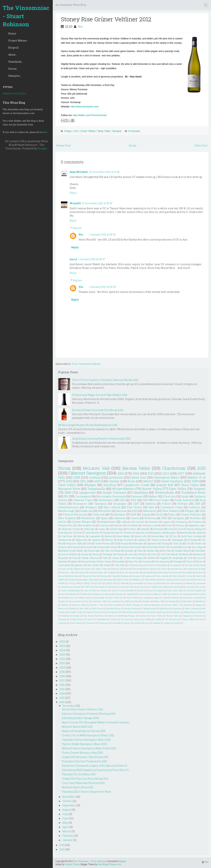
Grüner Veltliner (88, 131)
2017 (181, 473)
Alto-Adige (197, 547)
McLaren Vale (96, 468)
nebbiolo (195, 507)
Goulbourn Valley (159, 594)
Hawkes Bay (153, 551)
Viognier (199, 489)
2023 (135, 511)
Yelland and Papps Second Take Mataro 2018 (100, 395)
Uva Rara (125, 619)
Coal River (67, 536)
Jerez (165, 598)
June (65, 818)
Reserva (143, 612)
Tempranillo (96, 489)
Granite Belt (165, 485)
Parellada (120, 561)
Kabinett (175, 598)
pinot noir (139, 477)
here (45, 132)
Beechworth (186, 533)
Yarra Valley (190, 485)
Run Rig (87, 616)
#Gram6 (150, 547)
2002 (154, 554)
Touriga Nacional (111, 533)
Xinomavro (91, 623)
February (68, 836)
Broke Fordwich (125, 540)
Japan (157, 598)
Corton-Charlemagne (71, 590)
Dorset (141, 590)
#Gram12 (142, 554)
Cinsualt (144, 587)
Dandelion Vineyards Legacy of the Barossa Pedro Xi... (95, 766)
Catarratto (65, 587)
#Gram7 (162, 547)
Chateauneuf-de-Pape (196, 569)
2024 (203, 511)
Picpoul (125, 543)
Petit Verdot (134, 507)
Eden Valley (177, 489)
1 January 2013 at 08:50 (103, 287)
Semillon (110, 485)
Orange (114, 481)
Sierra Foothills (69, 554)
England (160, 590)
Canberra (142, 540)
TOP (205, 862)
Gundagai (111, 572)
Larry (73, 259)
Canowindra (175, 583)
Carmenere (201, 583)
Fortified (151, 558)
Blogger (42, 148)
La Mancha (198, 598)
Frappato (164, 558)
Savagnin (137, 576)
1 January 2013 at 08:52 (103, 234)
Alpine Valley (101, 569)
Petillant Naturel (183, 551)
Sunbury (143, 616)
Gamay (146, 514)
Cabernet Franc (83, 500)
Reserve (153, 612)
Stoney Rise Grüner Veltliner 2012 (106, 19)
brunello (117, 623)
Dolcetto (81, 536)
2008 (68, 492)
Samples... (15, 76)
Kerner (186, 598)
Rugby (77, 616)
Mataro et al (197, 477)
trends (177, 623)
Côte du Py (116, 590)
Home (12, 33)
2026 (62, 641)
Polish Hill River (194, 561)
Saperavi (78, 565)
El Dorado (193, 540)
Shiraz (64, 468)
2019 (97, 481)
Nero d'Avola (112, 507)
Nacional (188, 605)
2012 (76, 131)
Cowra (135, 518)
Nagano (199, 605)
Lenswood (73, 601)
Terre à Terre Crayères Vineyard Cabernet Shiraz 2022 (105, 380)
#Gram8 (174, 547)
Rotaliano (66, 616)
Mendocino (201, 601)
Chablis (80, 551)
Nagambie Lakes (197, 525)
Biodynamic (118, 514)
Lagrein (167, 522)
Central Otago (116, 529)
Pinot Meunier (65, 533)
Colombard (178, 587)
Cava (75, 558)
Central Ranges (81, 522)
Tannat (65, 529)
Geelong (108, 594)
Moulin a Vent (97, 605)
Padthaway (164, 608)
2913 (115, 583)
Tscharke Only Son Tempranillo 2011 (84, 761)
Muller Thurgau (133, 605)
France (166, 504)
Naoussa (62, 608)
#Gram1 (198, 543)
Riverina (150, 518)
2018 (77, 477)
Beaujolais (171, 533)
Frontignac (96, 594)
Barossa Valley (136, 468)
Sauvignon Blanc (167, 477)
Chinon (133, 587)
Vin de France (171, 619)
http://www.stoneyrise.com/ (85, 107)
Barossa (121, 511)
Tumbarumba (65, 540)
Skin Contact (93, 565)
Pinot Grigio (161, 500)
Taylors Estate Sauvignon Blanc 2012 (84, 744)
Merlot (148, 481)
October (67, 801)
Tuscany (114, 619)
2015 (201, 468)
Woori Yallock (76, 623)
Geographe (120, 504)
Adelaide (126, 522)
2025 (194, 565)
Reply (73, 193)
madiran (157, 623)
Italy (151, 507)
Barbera (150, 504)
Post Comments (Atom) (86, 364)
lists (147, 623)
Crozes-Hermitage (133, 558)
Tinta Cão (178, 543)
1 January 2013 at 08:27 (92, 259)
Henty (122, 572)
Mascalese (187, 601)
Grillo (190, 558)
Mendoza (154, 572)
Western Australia (152, 525)
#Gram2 (101, 547)
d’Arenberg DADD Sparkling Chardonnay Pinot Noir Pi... (96, 770)
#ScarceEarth (144, 565)
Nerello (73, 608)
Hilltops (183, 504)
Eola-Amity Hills (175, 590)
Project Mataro (18, 41)
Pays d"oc (133, 561)
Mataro (74, 561)
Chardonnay (174, 468)
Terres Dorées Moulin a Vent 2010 (82, 753)
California (201, 533)
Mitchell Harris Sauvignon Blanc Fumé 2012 (89, 748)
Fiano (172, 514)
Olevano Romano (132, 608)
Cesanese (122, 587)
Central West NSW (82, 587)
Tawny (96, 554)
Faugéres (199, 590)
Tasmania (117, 131)
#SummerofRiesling (164, 529)
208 (201, 565)
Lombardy (115, 601)
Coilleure (166, 587)
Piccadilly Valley (76, 612)
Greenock (99, 514)
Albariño (174, 554)
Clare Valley (67, 485)
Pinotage (178, 561)
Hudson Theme (72, 864)
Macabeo (63, 561)
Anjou (150, 583)
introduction (98, 580)
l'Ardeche (138, 623)
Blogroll (14, 48)
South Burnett (92, 533)
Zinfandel (145, 529)
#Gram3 (113, 547)
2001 (187, 565)
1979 (71, 583)
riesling (95, 477)
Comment (191, 587)
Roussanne (80, 504)
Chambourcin (177, 569)
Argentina (115, 569)
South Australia (184, 500)
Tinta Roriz (177, 576)
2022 (134, 500)
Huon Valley (114, 598)
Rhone (163, 612)
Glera (140, 551)
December (69, 706)
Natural (62, 576)
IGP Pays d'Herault (132, 598)
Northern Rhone (113, 608)
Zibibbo (61, 580)
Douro (150, 590)
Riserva (202, 612)
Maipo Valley (160, 601)
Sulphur (148, 576)
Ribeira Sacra (190, 612)
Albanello (125, 583)
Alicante (88, 569)
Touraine (62, 619)
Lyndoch (127, 601)
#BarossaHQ (122, 580)
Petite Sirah (74, 576)
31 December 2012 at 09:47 (97, 203)
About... (13, 55)
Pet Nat (167, 551)
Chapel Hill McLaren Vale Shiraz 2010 (85, 757)
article (62, 522)
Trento (90, 619)
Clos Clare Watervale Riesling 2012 (83, 783)
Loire (200, 558)
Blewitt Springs (150, 569)
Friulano (84, 594)
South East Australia (191, 536)
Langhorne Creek (136, 485)
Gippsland (131, 594)
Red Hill (122, 612)
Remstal (132, 612)
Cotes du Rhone (112, 551)
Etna (189, 590)
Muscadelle (187, 572)
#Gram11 (63, 547)
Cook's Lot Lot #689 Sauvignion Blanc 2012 (88, 735)
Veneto (107, 565)
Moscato (118, 525)
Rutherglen (138, 543)
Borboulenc (161, 583)
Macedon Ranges (142, 601)
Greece (203, 594)
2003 (163, 554)
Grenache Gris (67, 598)
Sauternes (99, 616)
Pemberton (88, 518)
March (66, 831)
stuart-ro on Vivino (14, 93)
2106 (180, 529)
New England (67, 518)
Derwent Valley (68, 572)
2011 (83, 481)
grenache (116, 477)
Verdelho (195, 518)
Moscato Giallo (79, 605)
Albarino (77, 569)
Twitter (189, 576)
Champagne (177, 540)
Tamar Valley (104, 131)
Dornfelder (129, 590)
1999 (86, 583)
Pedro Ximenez (192, 608)
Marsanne (150, 511)
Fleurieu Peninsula (75, 514)
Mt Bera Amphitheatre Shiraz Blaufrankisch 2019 (88, 425)
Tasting (165, 543)
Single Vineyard (115, 492)
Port (102, 612)
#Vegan (68, 131)
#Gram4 (125, 547)
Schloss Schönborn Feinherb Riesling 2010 (89, 714)
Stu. (80, 26)
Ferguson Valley (75, 543)
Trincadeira (101, 619)
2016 (121, 473)
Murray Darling (195, 529)
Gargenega (178, 558)
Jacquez (132, 572)
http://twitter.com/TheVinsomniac (90, 115)
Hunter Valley (152, 489)
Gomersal (144, 594)
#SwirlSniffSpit (160, 565)
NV (66, 496)
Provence (104, 576)
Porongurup (181, 522)
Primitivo (132, 529)
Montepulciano (106, 522)
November (69, 797)
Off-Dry (173, 536)
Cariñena (188, 583)
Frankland (72, 594)
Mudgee (90, 485)
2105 (60, 569)
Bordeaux (197, 554)
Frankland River (193, 492)
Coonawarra (83, 496)
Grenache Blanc (96, 572)
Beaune (136, 569)
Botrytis (109, 540)
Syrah (185, 496)
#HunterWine (65, 525)
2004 (133, 514)
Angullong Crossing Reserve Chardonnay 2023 (101, 439)
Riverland (132, 525)
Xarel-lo (199, 576)
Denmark (153, 522)
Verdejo (158, 619)
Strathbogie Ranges (126, 616)
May (65, 823)
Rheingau (125, 576)
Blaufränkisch (65, 551)
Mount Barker (123, 536)
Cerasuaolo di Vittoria (104, 587)
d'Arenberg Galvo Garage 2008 (80, 718)
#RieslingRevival (86, 525)
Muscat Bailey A (172, 605)
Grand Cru (175, 594)
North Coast (97, 608)
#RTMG (62, 583)
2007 (136, 504)
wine (131, 554)
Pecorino (146, 561)
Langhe (62, 601)
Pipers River (92, 612)
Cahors (164, 569)
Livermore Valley (100, 601)
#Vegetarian (176, 565)
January (67, 840)
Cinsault (140, 522)
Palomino (177, 608)
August (66, 810)
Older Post (201, 146)
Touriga (120, 554)
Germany (129, 551)
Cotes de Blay (90, 590)
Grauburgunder (190, 594)
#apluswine (82, 540)
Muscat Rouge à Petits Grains (96, 561)
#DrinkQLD (171, 580)
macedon (140, 533)
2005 (164, 518)
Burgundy (63, 558)
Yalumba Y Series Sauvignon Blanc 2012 (86, 740)
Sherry (111, 616)
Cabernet (119, 518)
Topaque (186, 616)
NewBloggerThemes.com (110, 864)
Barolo (186, 554)
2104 (100, 583)
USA (188, 543)
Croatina (104, 590)
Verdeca (148, 619)
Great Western (103, 543)
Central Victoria (159, 540)
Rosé (131, 481)
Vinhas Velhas (188, 619)
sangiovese (87, 492)
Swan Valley (157, 616)
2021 (122, 500)
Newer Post (64, 146)
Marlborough (66, 511)
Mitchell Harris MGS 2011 (77, 727)
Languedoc (95, 536)
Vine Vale (120, 565)
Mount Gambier (115, 605)
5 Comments (134, 131)
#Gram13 (75, 547)
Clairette (155, 587)
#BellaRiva (137, 580)
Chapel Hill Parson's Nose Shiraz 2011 (85, 779)
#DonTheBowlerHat (154, 580)
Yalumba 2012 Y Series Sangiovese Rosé (86, 792)
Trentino (128, 533)
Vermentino (106, 500)
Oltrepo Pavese (149, 608)
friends (127, 623)
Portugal (111, 612)
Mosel (175, 572)
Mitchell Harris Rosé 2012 (78, 787)
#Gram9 (183, 580)
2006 (197, 504)
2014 (136, 473)
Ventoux (137, 619)
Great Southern (172, 481)
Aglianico (96, 540)
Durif (169, 525)
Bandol (126, 569)
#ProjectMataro (123, 489)
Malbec (153, 496)
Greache (82, 572)
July (65, 814)
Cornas (115, 558)
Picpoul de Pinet (89, 576)
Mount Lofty (141, 536)
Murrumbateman (152, 605)
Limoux (85, 601)
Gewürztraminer (68, 507)
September (69, 805)
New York (84, 608)
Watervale (89, 529)
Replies (77, 228)
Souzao (85, 554)
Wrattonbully (165, 492)
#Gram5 (138, 547)
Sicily (159, 514)
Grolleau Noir (84, 598)
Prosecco (197, 522)
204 (93, 583)
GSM (89, 543)
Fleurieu (180, 525)
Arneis (102, 529)
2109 (68, 569)
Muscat (199, 572)
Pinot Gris (169, 496)
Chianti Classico (90, 558)
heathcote (86, 511)
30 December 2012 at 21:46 (104, 172)
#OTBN (132, 565)
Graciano (105, 525)
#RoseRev (105, 511)
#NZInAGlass (197, 580)
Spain (104, 518)
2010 (69, 481)
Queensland (64, 565)
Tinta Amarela (162, 576)
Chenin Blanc (94, 551)
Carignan (178, 518)
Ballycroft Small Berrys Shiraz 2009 (84, 731)
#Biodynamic (155, 533)
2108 (108, 583)
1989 (78, 583)
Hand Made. (99, 598)
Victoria (76, 529)
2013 (151, 473)
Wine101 (75, 203)
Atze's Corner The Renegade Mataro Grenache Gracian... (96, 722)
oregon (110, 580)
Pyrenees (137, 496)
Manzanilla (174, 601)
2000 (185, 547)
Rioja (79, 533)
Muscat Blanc (158, 536)
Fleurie (61, 594)
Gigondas (119, 594)
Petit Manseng (162, 561)
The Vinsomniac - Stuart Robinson (26, 16)
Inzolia (147, 598)
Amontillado (138, 583)
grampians (84, 580)
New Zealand (171, 511)
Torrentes (198, 616)
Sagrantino (152, 543)
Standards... (16, 62)
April (65, 827)
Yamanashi (105, 623)
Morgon (165, 572)
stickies (167, 623)
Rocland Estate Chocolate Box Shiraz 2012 (98, 410)
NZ (116, 543)
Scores (12, 69)
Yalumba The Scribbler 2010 (79, 774)
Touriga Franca (76, 619)
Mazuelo (143, 572)
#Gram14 (89, 547)
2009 (195, 481)
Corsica (202, 587)
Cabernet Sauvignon (87, 473)
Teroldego (108, 554)
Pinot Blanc (200, 551)
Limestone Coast (171, 507)
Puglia (114, 576)
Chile (105, 558)
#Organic (91, 507)
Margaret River (69, 489)
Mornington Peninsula (111, 496)
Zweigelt (72, 580)
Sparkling (141, 492)
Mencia (108, 536)
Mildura (65, 605)
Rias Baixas (175, 612)
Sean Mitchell (79, 172)
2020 (145, 500)
